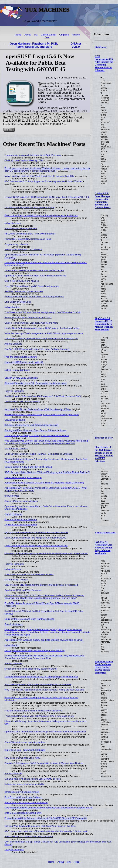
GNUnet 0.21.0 (76, 45)
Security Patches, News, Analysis (21, 501)
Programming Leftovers (16, 244)
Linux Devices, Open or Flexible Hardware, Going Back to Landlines (38, 454)
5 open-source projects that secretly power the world (31, 669)
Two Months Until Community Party (22, 401)
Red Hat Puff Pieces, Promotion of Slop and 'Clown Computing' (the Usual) (42, 415)
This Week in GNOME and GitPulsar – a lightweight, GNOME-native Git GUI (42, 312)
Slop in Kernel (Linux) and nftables (22, 281)
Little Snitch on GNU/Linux (18, 302)
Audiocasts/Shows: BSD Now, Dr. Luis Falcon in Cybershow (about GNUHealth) (44, 483)
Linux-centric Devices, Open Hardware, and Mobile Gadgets (34, 270)
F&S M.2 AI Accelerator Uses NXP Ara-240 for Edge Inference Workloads (103, 548)
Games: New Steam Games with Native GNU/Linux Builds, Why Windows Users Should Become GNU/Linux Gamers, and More (44, 657)
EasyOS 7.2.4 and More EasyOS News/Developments (32, 286)
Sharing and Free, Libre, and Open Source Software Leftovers (35, 430)
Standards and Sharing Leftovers (21, 228)
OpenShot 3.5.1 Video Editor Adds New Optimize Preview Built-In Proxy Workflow (45, 732)
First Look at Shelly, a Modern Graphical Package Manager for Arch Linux (41, 215)
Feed (47, 37)
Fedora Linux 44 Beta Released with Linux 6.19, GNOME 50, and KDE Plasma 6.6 (46, 818)
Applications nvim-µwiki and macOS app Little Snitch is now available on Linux (43, 640)
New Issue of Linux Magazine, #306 (22, 758)
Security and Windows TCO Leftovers (23, 249)
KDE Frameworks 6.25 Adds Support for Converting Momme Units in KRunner (104, 63)
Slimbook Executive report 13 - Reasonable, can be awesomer (36, 383)
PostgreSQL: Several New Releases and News (28, 239)
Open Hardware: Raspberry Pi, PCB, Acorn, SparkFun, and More (34, 45)
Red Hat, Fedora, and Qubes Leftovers (24, 291)
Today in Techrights (14, 391)
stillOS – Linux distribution (17, 370)
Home (18, 35)
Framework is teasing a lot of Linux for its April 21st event (33, 155)
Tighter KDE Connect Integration (21, 525)
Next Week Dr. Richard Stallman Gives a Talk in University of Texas (38, 409)
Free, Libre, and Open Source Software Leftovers (29, 574)
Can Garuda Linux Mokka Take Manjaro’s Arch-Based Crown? (35, 538)
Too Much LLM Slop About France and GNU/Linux (29, 207)
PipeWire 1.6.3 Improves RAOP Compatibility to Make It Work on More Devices (104, 324)
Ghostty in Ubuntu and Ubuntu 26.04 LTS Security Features (34, 297)
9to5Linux (101, 47)
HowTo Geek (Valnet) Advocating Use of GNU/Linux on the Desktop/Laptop (42, 328)
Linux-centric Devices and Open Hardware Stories (29, 619)
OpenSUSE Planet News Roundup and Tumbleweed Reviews (35, 276)
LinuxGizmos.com (105, 533)
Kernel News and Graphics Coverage (23, 477)
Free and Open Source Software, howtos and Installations (33, 711)
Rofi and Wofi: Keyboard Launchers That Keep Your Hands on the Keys (40, 826)
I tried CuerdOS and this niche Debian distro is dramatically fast (36, 546)
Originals (64, 35)
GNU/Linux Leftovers (15, 420)
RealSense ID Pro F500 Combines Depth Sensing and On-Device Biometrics (104, 667)
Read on (9, 130)
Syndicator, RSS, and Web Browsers (23, 590)
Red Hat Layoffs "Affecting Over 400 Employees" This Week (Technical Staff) (43, 396)
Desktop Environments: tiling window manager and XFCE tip (35, 650)
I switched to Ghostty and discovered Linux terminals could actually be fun (41, 339)
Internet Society (104, 438)
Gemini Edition (49, 35)
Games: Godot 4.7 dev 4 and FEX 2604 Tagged (28, 467)
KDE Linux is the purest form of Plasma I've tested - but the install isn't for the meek (46, 831)
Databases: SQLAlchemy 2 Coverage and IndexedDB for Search (37, 435)
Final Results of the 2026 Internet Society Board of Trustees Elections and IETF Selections (104, 454)
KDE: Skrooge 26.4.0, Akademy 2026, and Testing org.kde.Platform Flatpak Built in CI (47, 472)
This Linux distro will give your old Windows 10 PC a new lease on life (39, 716)
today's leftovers (13, 223)
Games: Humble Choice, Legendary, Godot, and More (31, 323)
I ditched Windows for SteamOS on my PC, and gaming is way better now (41, 677)
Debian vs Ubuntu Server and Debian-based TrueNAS (31, 425)
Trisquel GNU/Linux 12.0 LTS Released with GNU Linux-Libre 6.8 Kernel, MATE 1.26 (47, 197)
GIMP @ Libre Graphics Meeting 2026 (24, 160)
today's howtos (12, 307)
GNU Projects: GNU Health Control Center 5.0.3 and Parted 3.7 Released (41, 585)
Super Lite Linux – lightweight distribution (25, 750)
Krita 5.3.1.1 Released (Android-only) (23, 813)
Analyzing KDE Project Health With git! (24, 362)
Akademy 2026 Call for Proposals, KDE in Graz (28, 318)
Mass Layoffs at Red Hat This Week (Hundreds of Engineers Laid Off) (39, 176)
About (28, 35)
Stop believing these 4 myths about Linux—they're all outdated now (38, 684)
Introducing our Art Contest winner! (22, 792)
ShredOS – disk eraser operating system (25, 742)
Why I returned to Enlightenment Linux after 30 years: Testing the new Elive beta (44, 690)
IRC (36, 35)
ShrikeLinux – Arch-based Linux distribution (26, 802)
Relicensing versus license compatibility (24, 784)
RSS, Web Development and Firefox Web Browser (30, 234)
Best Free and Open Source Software (23, 797)
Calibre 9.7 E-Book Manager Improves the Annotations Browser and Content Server (103, 200)
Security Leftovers (14, 624)
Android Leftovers (13, 344)
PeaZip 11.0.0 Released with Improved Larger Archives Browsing (37, 349)
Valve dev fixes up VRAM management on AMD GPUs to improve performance (44, 333)
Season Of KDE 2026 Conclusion (21, 378)
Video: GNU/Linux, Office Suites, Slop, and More (29, 836)
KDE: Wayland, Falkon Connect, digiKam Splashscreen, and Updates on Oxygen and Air (49, 808)
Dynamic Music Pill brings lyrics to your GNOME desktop (33, 779)
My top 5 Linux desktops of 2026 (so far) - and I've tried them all (36, 532)
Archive (76, 35)
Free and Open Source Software (21, 357)
